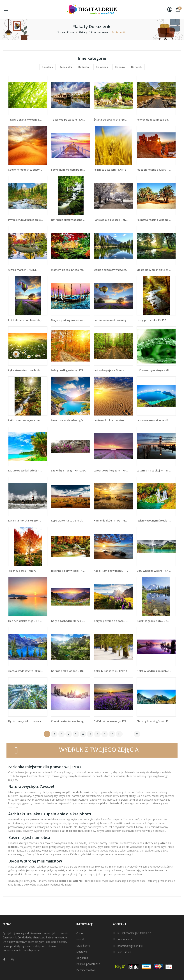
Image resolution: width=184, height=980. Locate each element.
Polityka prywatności (88, 964)
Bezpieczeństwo (86, 970)
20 (137, 734)
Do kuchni (84, 67)
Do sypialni (66, 67)
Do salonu (47, 67)
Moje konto (83, 946)
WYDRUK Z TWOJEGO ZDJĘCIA (99, 750)
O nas (80, 933)
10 (112, 734)
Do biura (120, 67)
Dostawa (82, 952)
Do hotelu (137, 67)
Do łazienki (102, 67)
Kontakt (81, 939)
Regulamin (82, 958)
